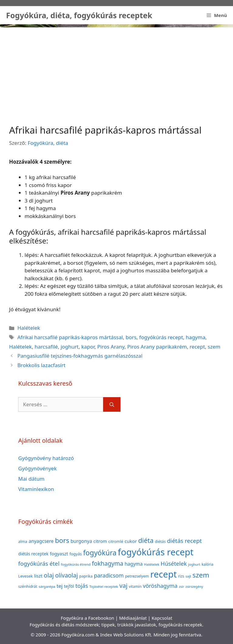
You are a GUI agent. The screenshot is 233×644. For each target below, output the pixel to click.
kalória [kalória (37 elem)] (208, 564)
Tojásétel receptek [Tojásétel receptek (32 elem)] (104, 586)
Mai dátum (31, 479)
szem (214, 347)
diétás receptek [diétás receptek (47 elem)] (33, 554)
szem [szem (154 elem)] (201, 575)
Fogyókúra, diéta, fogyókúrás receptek (79, 15)
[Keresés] (112, 404)
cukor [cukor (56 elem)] (131, 541)
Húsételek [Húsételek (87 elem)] (174, 563)
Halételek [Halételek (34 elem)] (152, 564)
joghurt (70, 347)
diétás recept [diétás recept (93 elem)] (184, 541)
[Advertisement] (116, 70)
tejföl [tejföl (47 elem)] (69, 586)
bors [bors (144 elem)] (62, 540)
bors (131, 337)
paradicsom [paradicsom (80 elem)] (109, 575)
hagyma (196, 337)
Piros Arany (111, 347)
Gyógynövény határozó (46, 458)
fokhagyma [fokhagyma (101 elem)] (108, 563)
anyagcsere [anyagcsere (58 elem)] (41, 541)
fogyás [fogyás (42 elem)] (76, 554)
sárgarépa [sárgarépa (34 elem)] (47, 586)
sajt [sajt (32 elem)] (188, 576)
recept (197, 347)
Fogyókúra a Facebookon (87, 618)
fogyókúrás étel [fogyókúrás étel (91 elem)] (39, 563)
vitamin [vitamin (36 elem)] (135, 586)
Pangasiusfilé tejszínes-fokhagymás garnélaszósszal (80, 356)
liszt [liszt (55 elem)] (38, 576)
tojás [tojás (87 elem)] (82, 586)
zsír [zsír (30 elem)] (181, 587)
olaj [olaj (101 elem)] (49, 575)
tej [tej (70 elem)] (59, 586)
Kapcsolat (162, 618)
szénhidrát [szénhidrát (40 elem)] (28, 586)
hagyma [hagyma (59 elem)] (134, 564)
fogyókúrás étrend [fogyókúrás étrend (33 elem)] (76, 564)
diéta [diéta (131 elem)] (146, 540)
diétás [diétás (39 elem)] (160, 542)
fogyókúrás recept (161, 337)
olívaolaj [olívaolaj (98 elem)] (67, 575)
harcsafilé (46, 347)
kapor (88, 347)
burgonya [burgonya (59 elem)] (81, 541)
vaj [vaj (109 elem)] (123, 586)
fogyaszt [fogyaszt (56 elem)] (59, 554)
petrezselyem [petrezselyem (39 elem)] (137, 576)
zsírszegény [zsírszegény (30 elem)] (194, 587)
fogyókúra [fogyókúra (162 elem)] (100, 553)
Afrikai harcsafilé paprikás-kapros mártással (70, 337)
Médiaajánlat (133, 618)
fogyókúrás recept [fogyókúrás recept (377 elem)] (155, 552)
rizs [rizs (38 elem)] (181, 576)
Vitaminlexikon (36, 489)
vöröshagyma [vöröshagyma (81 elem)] (160, 586)
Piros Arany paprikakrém (157, 347)
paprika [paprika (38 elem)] (86, 576)
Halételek (29, 328)
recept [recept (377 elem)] (163, 574)
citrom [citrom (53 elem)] (100, 541)
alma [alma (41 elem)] (23, 541)
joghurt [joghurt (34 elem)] (194, 564)
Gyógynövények (37, 468)
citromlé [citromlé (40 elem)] (116, 541)
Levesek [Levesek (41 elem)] (25, 576)
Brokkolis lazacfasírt (41, 365)
